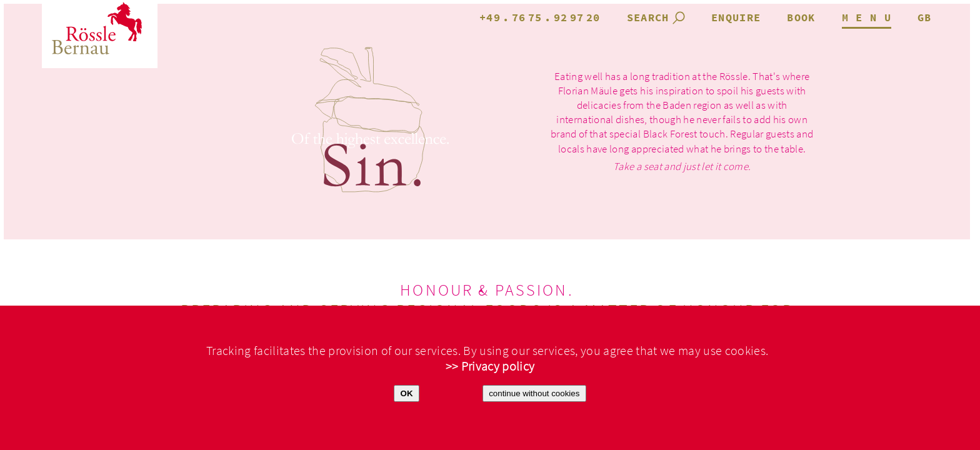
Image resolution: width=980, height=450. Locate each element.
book (801, 18)
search (648, 18)
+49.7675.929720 (540, 18)
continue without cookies (534, 393)
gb (925, 18)
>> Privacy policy (490, 367)
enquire (736, 18)
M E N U (867, 18)
